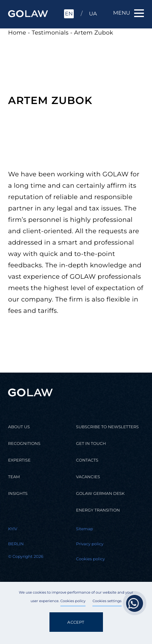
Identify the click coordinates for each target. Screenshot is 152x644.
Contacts (87, 460)
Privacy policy (90, 544)
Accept (76, 622)
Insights (18, 494)
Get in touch (91, 444)
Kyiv (13, 529)
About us (19, 427)
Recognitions (24, 444)
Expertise (19, 460)
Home (17, 33)
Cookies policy (73, 601)
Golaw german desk (101, 494)
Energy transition (98, 510)
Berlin (16, 544)
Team (14, 477)
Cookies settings (107, 601)
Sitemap (85, 529)
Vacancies (88, 477)
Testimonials (50, 33)
